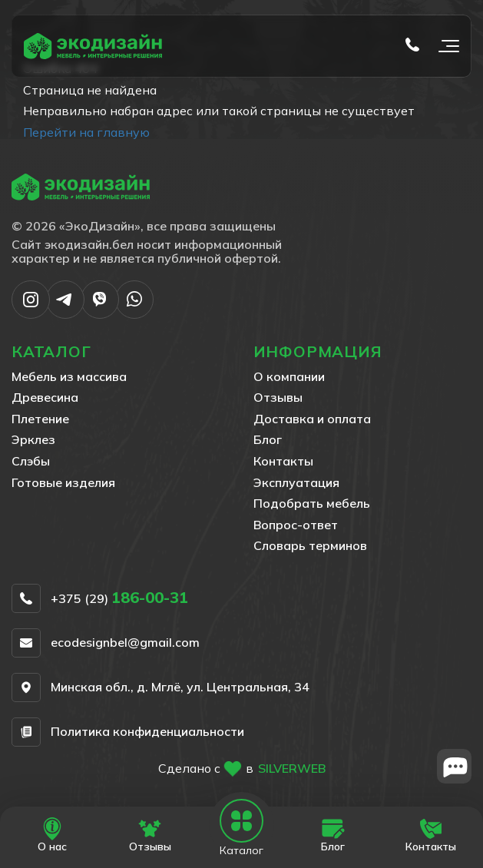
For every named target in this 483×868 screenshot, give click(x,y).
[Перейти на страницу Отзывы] (150, 836)
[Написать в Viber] (100, 314)
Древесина (45, 397)
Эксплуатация (296, 482)
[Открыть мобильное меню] (446, 46)
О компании (289, 376)
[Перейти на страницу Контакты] (430, 836)
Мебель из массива (69, 376)
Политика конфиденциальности (147, 732)
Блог (268, 439)
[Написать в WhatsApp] (134, 314)
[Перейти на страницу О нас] (53, 836)
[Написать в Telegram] (65, 314)
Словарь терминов (310, 545)
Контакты (283, 461)
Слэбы (31, 461)
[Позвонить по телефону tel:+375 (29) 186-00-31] (412, 46)
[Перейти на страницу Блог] (333, 836)
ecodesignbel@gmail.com (125, 643)
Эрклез (33, 439)
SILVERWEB (292, 769)
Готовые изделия (63, 482)
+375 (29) (119, 598)
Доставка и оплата (312, 419)
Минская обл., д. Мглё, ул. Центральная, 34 (180, 687)
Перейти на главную (86, 132)
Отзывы (278, 397)
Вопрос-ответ (296, 525)
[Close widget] (454, 766)
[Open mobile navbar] (242, 821)
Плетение (40, 419)
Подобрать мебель (312, 503)
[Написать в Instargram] (31, 314)
